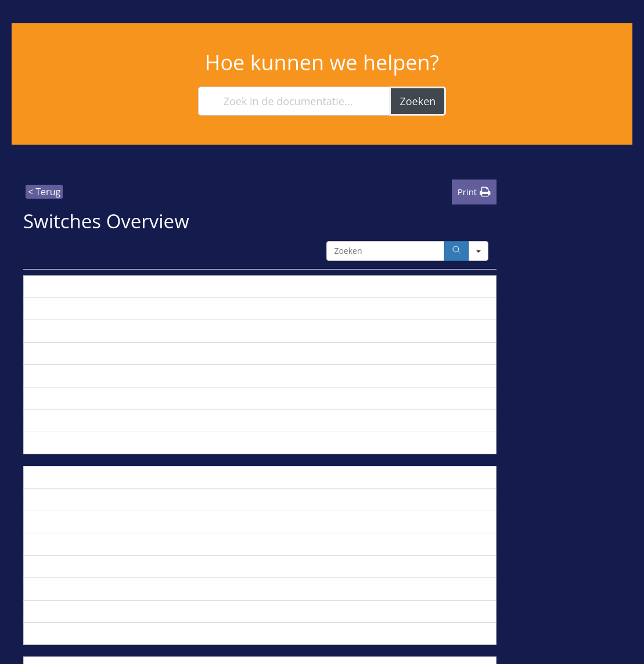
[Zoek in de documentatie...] (295, 101)
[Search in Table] (385, 251)
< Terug (44, 192)
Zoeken (418, 101)
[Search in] (478, 251)
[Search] (456, 251)
